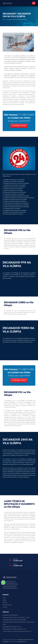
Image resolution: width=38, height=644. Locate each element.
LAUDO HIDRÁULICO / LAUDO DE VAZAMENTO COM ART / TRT (17, 631)
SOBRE (4, 600)
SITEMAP (5, 607)
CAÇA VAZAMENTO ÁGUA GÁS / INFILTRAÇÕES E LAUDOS (16, 617)
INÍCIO (4, 598)
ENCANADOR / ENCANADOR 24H (10, 615)
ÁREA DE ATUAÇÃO (7, 605)
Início (4, 19)
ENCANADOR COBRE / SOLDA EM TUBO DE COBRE (14, 620)
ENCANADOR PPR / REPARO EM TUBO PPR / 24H (14, 629)
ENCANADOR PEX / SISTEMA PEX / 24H (12, 627)
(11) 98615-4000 (26, 115)
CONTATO (5, 602)
